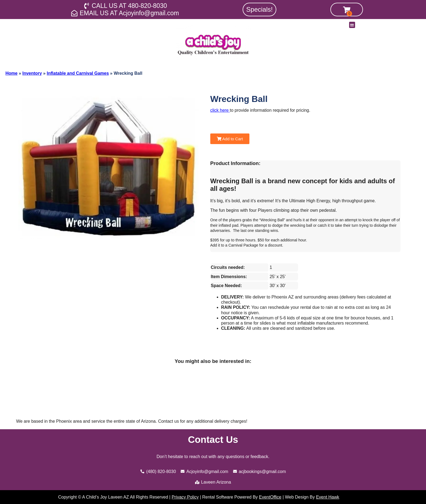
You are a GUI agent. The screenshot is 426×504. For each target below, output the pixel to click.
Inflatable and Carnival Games (78, 73)
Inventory (32, 73)
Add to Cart (230, 139)
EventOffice (270, 497)
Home (11, 73)
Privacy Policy (185, 497)
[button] (352, 25)
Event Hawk (328, 497)
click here (220, 110)
